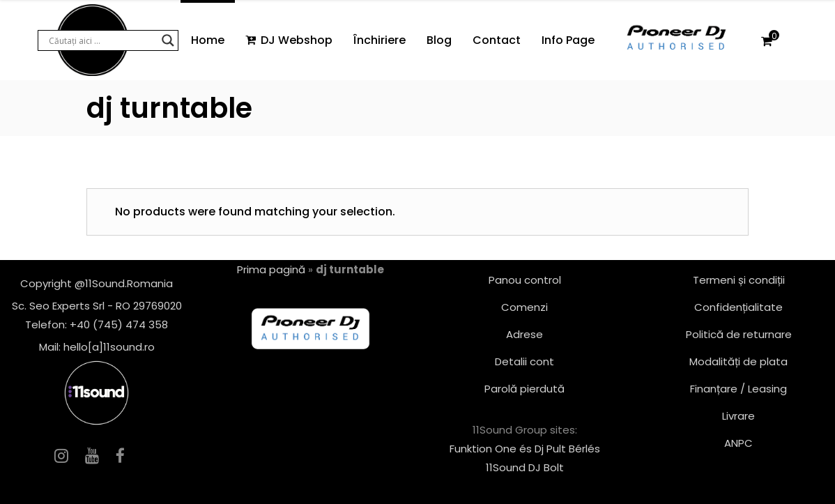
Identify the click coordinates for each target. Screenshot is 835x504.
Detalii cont (524, 361)
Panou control (525, 280)
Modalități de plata (738, 361)
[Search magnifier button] (168, 40)
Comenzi (524, 307)
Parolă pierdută (524, 389)
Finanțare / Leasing (738, 389)
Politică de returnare (739, 334)
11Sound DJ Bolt (525, 467)
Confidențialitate (738, 307)
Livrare (738, 416)
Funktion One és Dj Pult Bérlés (525, 449)
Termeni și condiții (739, 280)
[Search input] (102, 40)
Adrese (524, 334)
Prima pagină (271, 269)
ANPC (738, 443)
